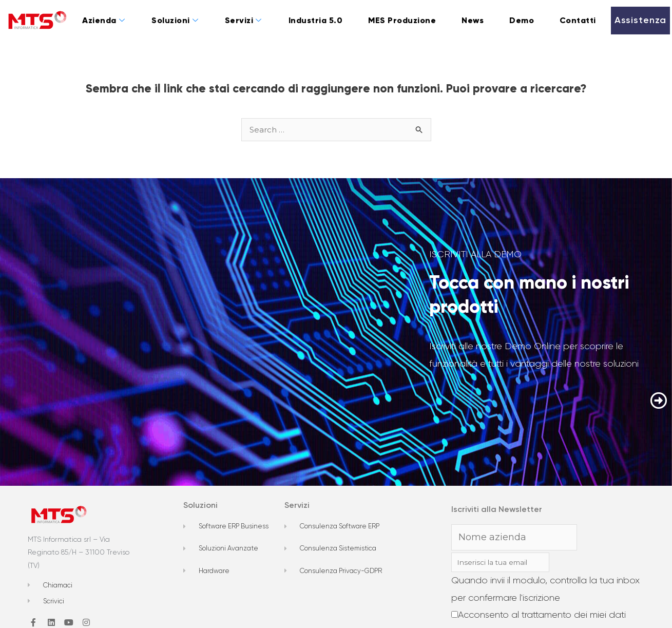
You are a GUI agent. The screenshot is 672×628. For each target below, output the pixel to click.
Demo (522, 20)
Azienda (103, 21)
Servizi (243, 21)
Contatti (578, 20)
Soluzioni (175, 21)
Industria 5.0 (316, 20)
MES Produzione (402, 20)
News (473, 20)
